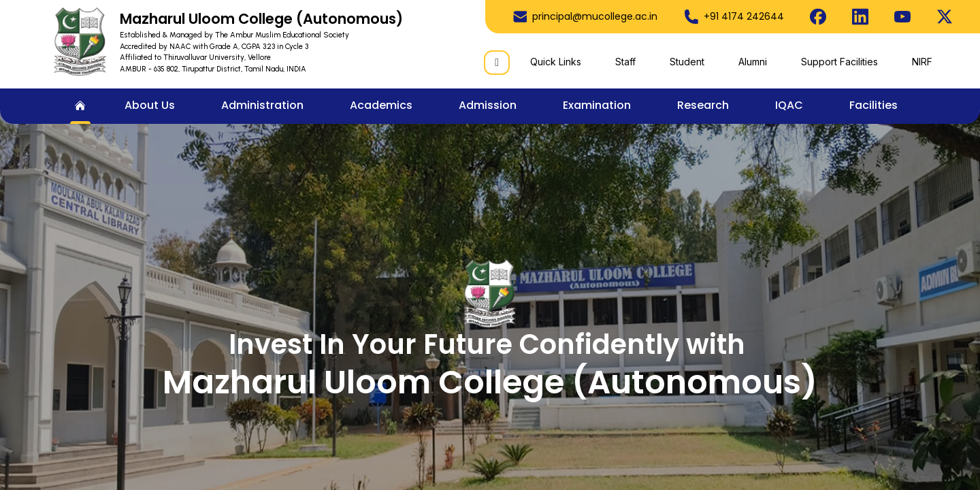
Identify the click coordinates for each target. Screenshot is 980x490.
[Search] (497, 63)
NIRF (922, 62)
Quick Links (556, 62)
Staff (625, 62)
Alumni (753, 62)
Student (687, 62)
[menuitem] (80, 106)
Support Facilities (839, 62)
